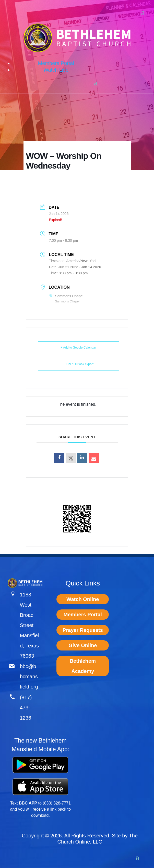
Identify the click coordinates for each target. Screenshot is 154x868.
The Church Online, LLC (98, 839)
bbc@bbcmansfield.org (29, 676)
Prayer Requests (83, 630)
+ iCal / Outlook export (78, 364)
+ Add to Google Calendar (78, 348)
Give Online (83, 645)
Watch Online (83, 599)
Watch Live (56, 70)
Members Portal (56, 63)
